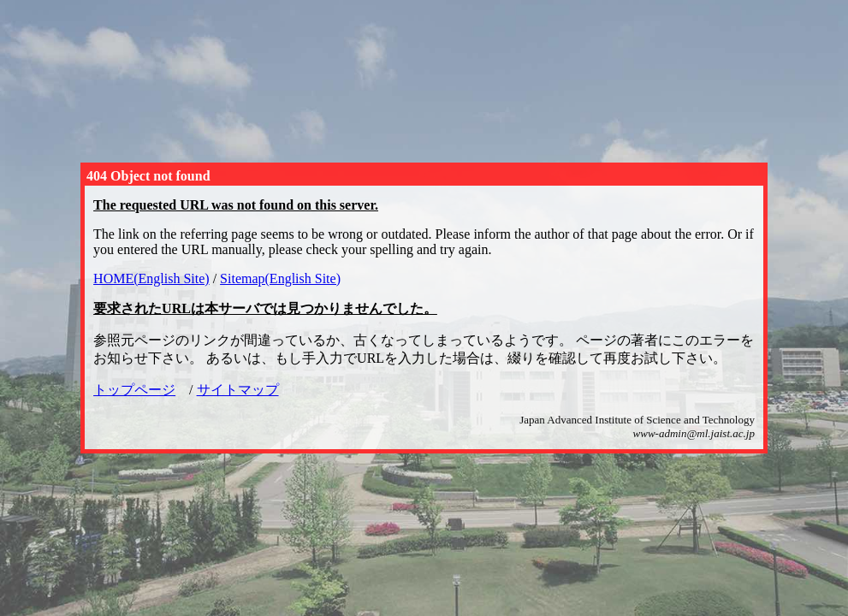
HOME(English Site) (151, 278)
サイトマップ (238, 390)
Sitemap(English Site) (280, 278)
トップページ (134, 390)
